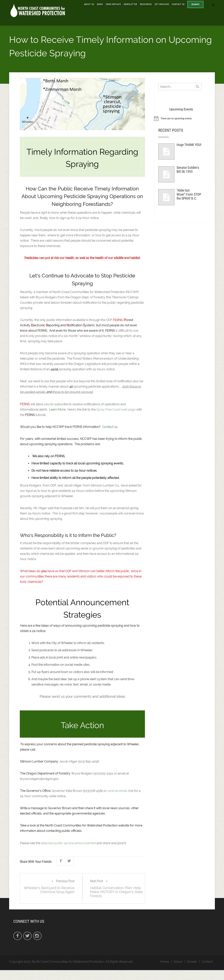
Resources (146, 4)
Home (165, 962)
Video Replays (113, 4)
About (178, 962)
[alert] (181, 119)
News (100, 4)
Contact (207, 962)
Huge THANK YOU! (189, 145)
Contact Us (178, 4)
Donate (195, 4)
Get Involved (162, 4)
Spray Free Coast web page (116, 410)
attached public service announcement (68, 844)
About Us (89, 4)
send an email (117, 792)
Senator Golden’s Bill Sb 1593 (188, 170)
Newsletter (130, 4)
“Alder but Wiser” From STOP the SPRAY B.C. (189, 195)
